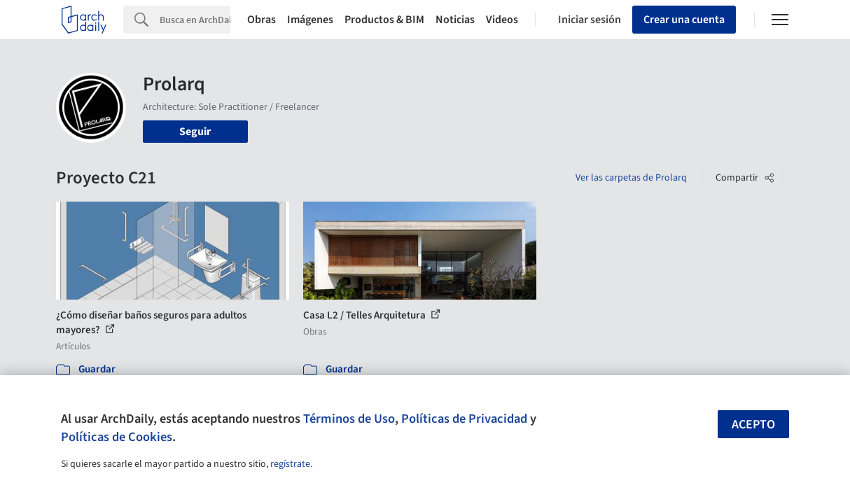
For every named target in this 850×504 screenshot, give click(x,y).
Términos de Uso (349, 419)
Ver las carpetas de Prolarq (631, 178)
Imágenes (310, 20)
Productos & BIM (384, 20)
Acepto (753, 425)
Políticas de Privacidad (464, 419)
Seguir (195, 132)
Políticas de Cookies (117, 437)
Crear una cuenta (684, 20)
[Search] (195, 20)
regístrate (290, 464)
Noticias (455, 20)
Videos (502, 20)
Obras (262, 20)
